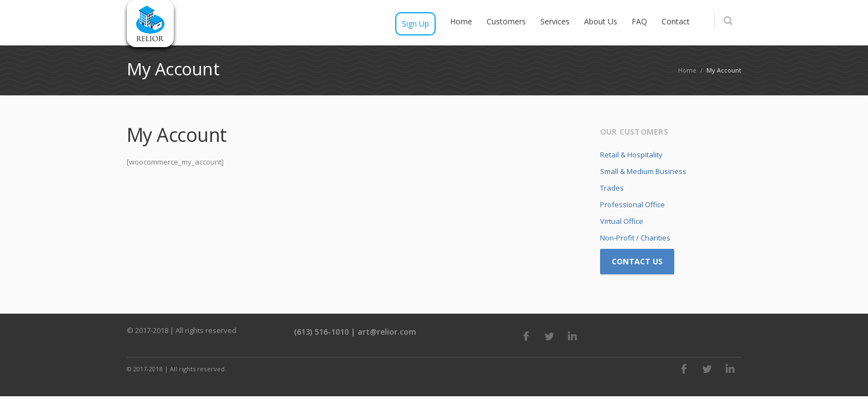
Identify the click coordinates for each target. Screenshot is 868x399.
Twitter (549, 336)
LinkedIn (572, 336)
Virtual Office (622, 221)
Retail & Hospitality (631, 155)
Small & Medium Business (643, 171)
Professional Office (632, 204)
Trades (612, 188)
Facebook (526, 336)
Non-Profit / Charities (635, 238)
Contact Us (637, 261)
